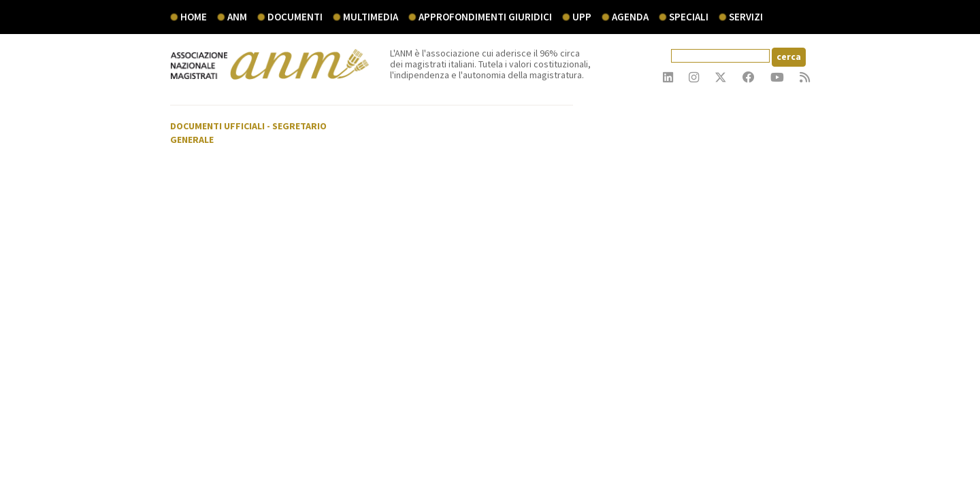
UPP (582, 17)
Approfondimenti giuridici (485, 17)
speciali (689, 17)
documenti (295, 17)
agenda (630, 17)
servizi (746, 17)
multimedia (371, 17)
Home (194, 17)
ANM (237, 17)
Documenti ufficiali (217, 126)
